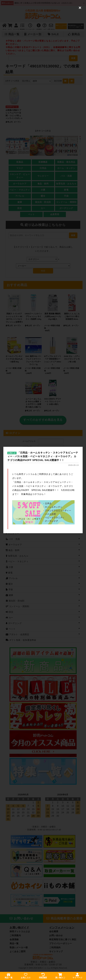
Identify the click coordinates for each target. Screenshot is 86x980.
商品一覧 (9, 976)
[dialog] (43, 490)
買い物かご (60, 976)
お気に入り (26, 976)
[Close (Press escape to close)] (80, 6)
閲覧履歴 (43, 976)
